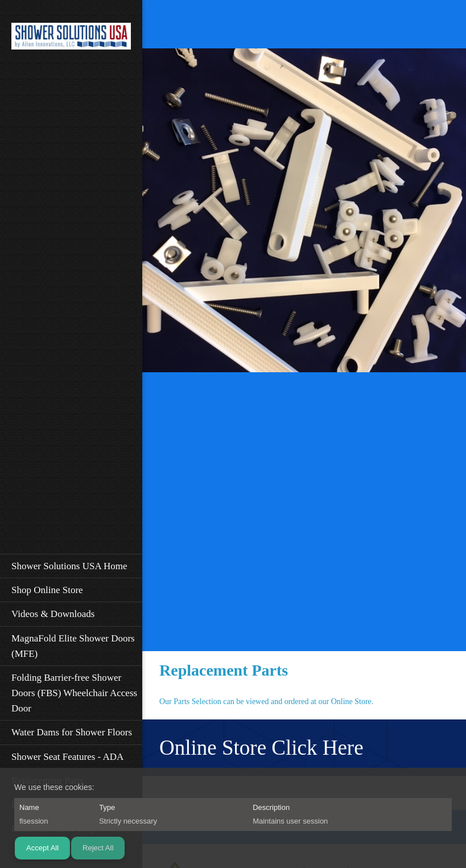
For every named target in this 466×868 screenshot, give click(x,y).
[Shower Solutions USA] (71, 40)
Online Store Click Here (261, 748)
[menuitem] (71, 566)
